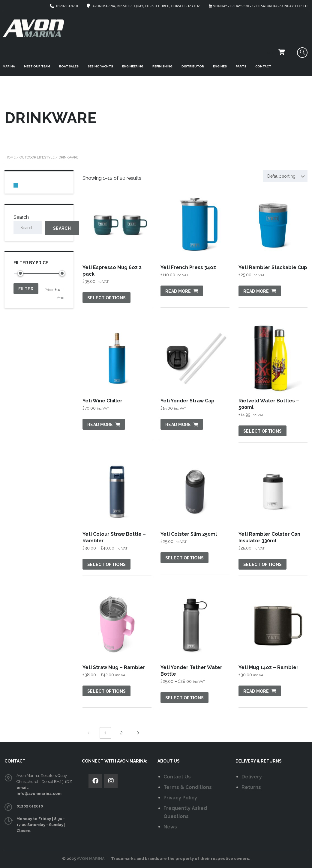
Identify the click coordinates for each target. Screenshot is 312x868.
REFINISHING (162, 66)
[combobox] (285, 176)
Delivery (252, 777)
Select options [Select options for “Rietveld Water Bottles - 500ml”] (262, 431)
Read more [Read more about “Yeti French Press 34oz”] (178, 291)
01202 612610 (67, 6)
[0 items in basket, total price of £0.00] (16, 185)
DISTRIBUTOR (193, 66)
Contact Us (177, 777)
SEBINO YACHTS (100, 66)
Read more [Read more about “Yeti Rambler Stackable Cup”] (256, 291)
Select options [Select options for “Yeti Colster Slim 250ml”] (184, 558)
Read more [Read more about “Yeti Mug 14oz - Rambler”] (256, 691)
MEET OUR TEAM (37, 66)
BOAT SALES (69, 66)
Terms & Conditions (188, 787)
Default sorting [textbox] (281, 176)
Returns (251, 787)
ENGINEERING (133, 66)
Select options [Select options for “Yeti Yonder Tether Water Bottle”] (184, 698)
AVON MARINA (91, 859)
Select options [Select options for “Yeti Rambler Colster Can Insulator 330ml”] (262, 564)
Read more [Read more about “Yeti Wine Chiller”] (100, 425)
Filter (26, 289)
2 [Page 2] (121, 733)
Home (11, 157)
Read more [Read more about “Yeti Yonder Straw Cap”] (178, 425)
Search (21, 217)
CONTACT (263, 66)
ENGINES (220, 66)
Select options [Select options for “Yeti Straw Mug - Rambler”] (106, 691)
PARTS (241, 66)
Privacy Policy (180, 798)
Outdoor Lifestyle (37, 157)
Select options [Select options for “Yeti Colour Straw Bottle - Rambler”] (106, 564)
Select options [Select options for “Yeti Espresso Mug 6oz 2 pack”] (106, 298)
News (170, 827)
